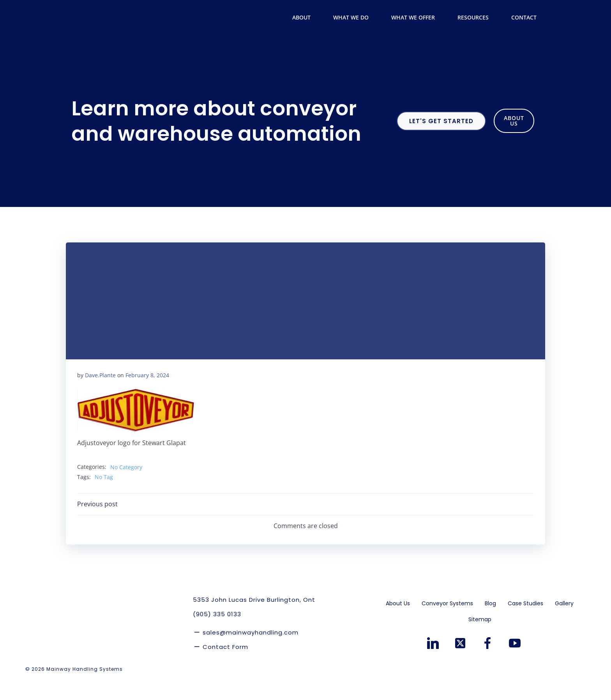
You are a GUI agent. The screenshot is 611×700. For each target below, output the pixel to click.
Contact (525, 18)
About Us (398, 624)
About (306, 18)
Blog (491, 624)
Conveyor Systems (448, 624)
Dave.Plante (100, 395)
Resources (478, 18)
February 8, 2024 (147, 395)
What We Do (356, 18)
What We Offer (418, 18)
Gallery (565, 624)
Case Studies (526, 624)
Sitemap (480, 640)
